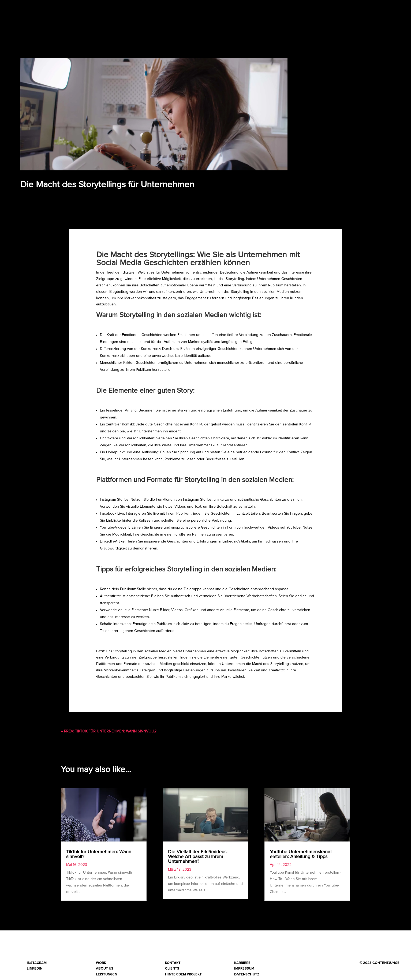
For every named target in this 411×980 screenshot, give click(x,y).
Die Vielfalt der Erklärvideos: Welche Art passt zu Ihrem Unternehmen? (198, 859)
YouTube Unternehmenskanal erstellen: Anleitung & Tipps (301, 856)
